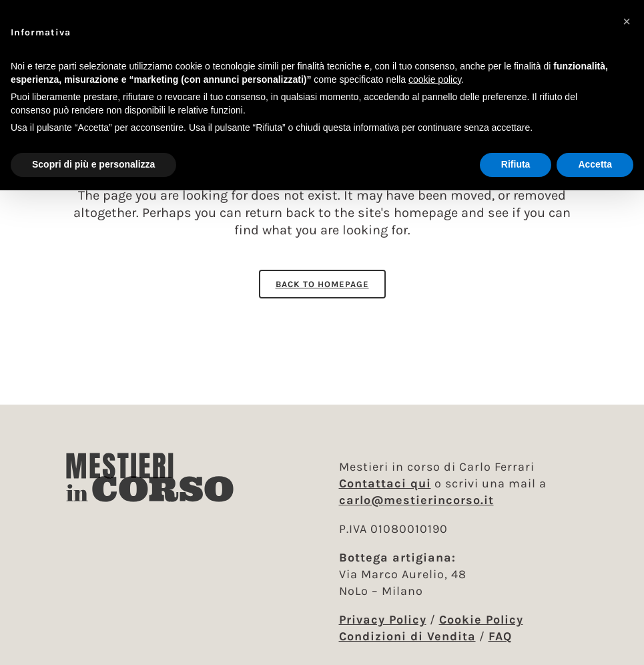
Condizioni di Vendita (407, 636)
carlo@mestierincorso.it (416, 500)
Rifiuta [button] (516, 164)
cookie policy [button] (435, 79)
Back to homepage (322, 284)
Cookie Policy (481, 620)
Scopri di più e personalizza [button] (93, 164)
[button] (627, 21)
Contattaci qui (385, 483)
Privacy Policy (383, 620)
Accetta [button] (595, 164)
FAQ (500, 636)
